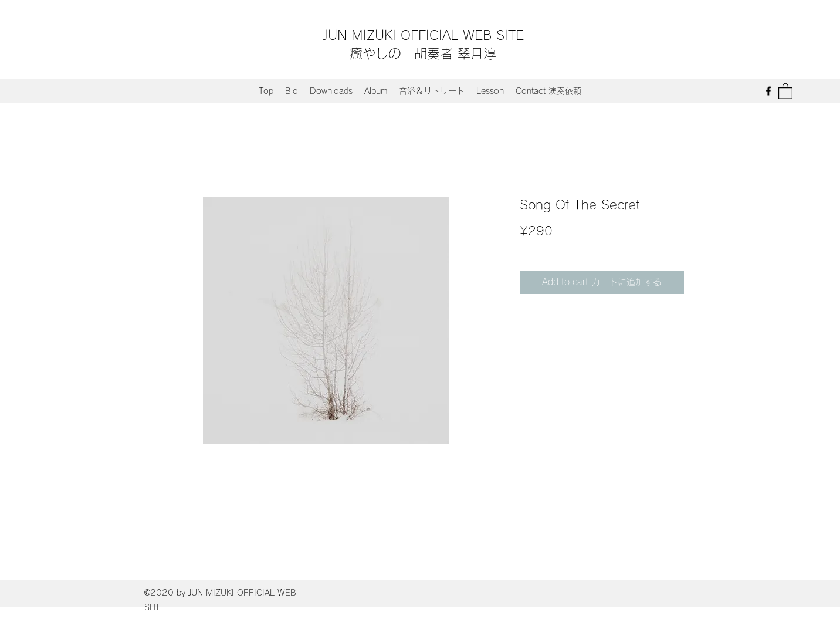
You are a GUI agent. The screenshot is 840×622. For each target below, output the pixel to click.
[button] (785, 91)
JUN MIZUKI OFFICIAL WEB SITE (423, 35)
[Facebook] (768, 91)
